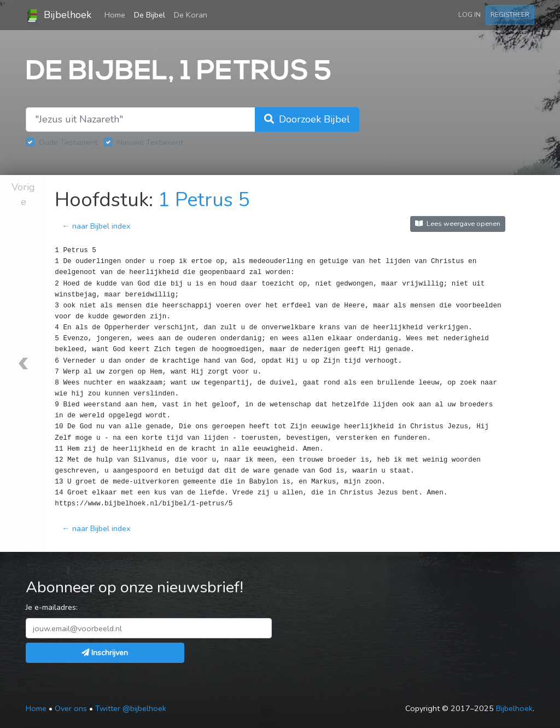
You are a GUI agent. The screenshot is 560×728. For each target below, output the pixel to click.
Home (117, 14)
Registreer (510, 14)
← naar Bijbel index (96, 226)
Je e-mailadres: (52, 607)
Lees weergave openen (458, 223)
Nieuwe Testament (150, 142)
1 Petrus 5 (204, 200)
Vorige (23, 194)
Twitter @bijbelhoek (131, 708)
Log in (469, 14)
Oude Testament (68, 142)
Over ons (71, 708)
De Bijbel (150, 15)
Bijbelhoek (59, 15)
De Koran (191, 15)
